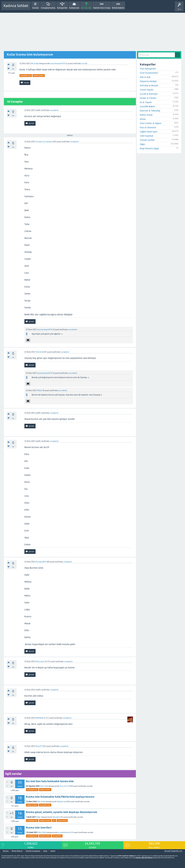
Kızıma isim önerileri (39, 828)
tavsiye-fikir (57, 836)
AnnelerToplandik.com (173, 851)
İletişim (6, 851)
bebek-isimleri (39, 76)
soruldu (84, 63)
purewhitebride (64, 832)
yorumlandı (73, 329)
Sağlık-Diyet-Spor (149, 132)
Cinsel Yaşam (147, 90)
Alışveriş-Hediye (148, 81)
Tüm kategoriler (148, 69)
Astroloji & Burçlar (149, 85)
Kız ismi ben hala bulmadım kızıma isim (50, 781)
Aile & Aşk (35, 63)
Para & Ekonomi (148, 127)
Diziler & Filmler (148, 98)
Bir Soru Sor (86, 8)
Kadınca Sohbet (16, 6)
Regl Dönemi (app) (149, 148)
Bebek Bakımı (118, 8)
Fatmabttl (56, 817)
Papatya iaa (61, 802)
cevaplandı (54, 110)
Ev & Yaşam (146, 102)
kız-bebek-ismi (26, 76)
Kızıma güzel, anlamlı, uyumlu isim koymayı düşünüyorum (62, 812)
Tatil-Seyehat (147, 136)
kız (54, 821)
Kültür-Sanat (146, 115)
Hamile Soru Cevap (102, 8)
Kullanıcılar (74, 8)
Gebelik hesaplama (33, 851)
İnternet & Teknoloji (150, 111)
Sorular (36, 8)
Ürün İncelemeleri (149, 73)
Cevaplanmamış (48, 8)
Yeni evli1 (64, 786)
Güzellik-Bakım (147, 106)
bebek (53, 851)
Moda (143, 119)
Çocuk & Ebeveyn (149, 94)
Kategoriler (62, 8)
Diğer (39, 817)
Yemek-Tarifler (147, 140)
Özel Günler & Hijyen (151, 123)
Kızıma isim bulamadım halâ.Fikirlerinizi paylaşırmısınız (60, 797)
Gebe (45, 851)
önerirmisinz (62, 821)
